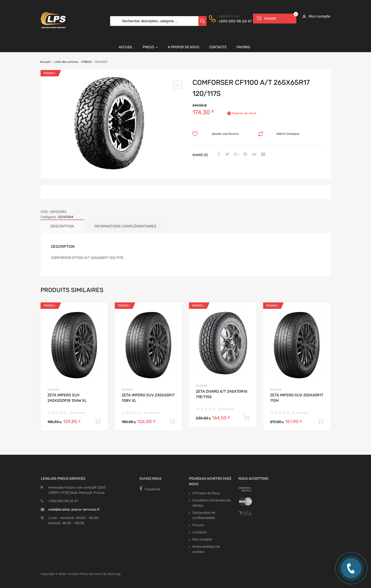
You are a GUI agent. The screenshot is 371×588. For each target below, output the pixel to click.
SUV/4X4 (66, 217)
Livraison (200, 532)
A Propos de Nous (184, 47)
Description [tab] (62, 226)
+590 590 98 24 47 (231, 21)
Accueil (126, 47)
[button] (178, 85)
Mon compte (202, 539)
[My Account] (314, 16)
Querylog (114, 574)
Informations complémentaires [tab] (125, 226)
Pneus (150, 47)
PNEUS (87, 62)
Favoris (243, 47)
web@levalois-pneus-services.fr (74, 509)
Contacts (218, 47)
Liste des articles (66, 62)
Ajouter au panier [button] (98, 422)
